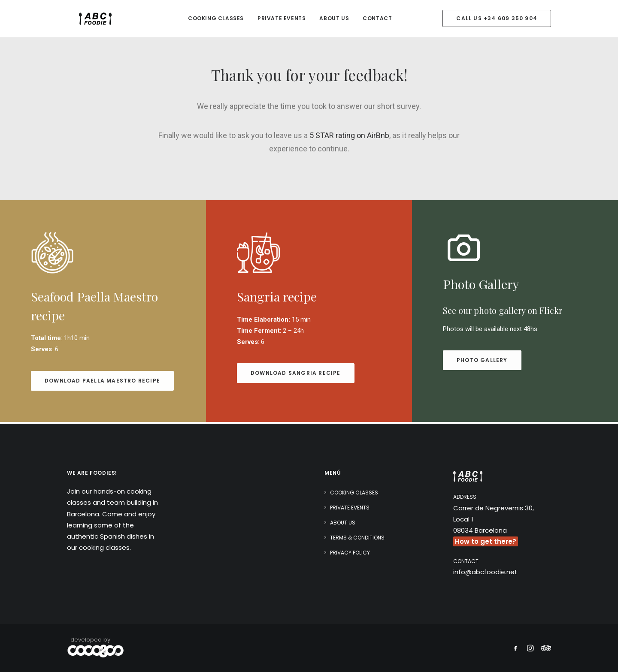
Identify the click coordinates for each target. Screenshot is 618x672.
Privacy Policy (350, 553)
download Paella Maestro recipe (102, 382)
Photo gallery (482, 362)
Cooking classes (216, 19)
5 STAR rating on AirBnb (349, 137)
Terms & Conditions (357, 538)
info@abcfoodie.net (485, 572)
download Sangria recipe (296, 375)
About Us (334, 19)
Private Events (282, 19)
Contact (377, 19)
